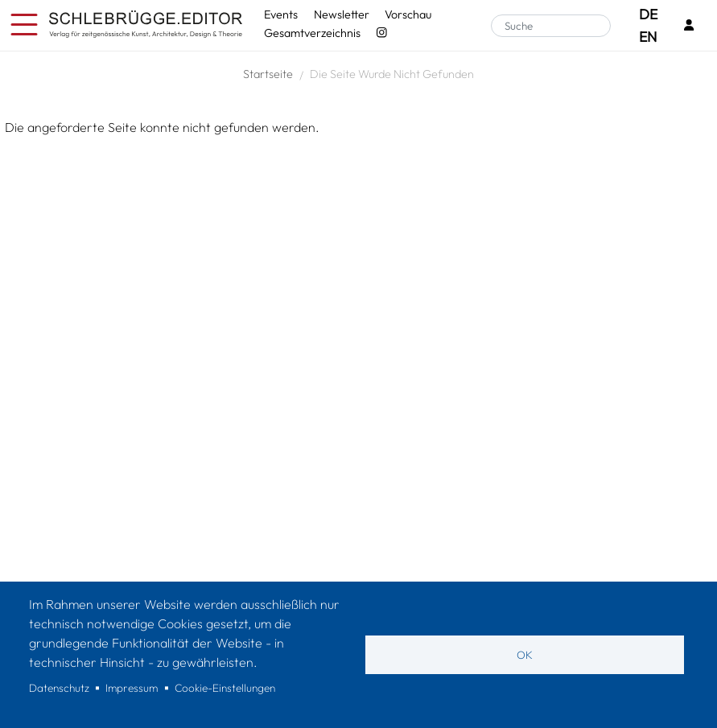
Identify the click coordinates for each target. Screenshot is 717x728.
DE (648, 14)
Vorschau (408, 14)
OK (525, 655)
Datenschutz (59, 688)
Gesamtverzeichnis (312, 33)
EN (648, 37)
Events (281, 14)
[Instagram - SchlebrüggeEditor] (381, 33)
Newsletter (342, 14)
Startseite (268, 74)
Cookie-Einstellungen (225, 688)
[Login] (689, 26)
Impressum (132, 688)
